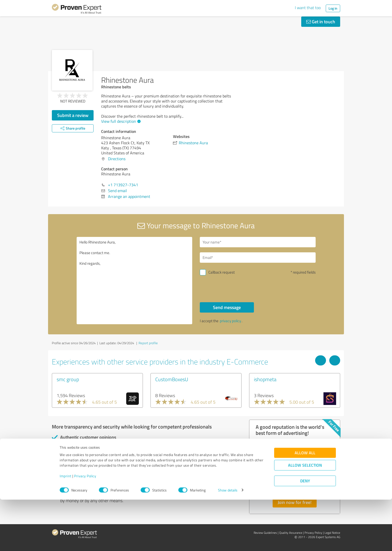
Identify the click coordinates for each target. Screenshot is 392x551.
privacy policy (230, 321)
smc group (68, 379)
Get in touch (321, 22)
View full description (120, 121)
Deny (305, 532)
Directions (117, 159)
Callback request (222, 272)
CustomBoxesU (172, 379)
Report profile (148, 343)
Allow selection (305, 516)
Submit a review (73, 115)
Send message (227, 307)
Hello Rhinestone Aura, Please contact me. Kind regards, (135, 281)
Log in (333, 8)
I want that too (308, 8)
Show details (228, 542)
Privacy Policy (85, 527)
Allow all (305, 504)
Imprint (66, 527)
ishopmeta (265, 379)
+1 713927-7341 (123, 185)
